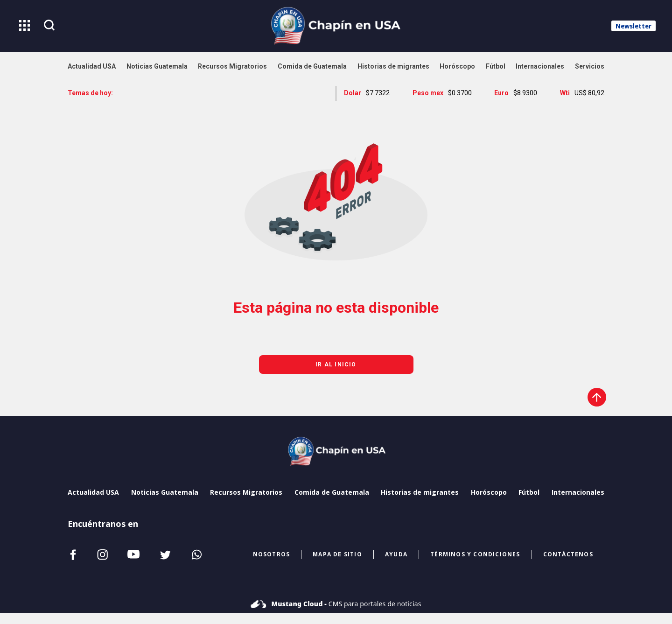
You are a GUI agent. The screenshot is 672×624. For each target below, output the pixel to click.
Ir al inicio (336, 365)
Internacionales (578, 492)
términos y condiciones (475, 554)
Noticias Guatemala (165, 492)
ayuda (396, 554)
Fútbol (529, 492)
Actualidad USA (93, 492)
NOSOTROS (272, 554)
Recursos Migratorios (246, 492)
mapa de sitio (337, 554)
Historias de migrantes (420, 492)
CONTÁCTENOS (568, 554)
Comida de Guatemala (332, 492)
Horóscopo (489, 492)
